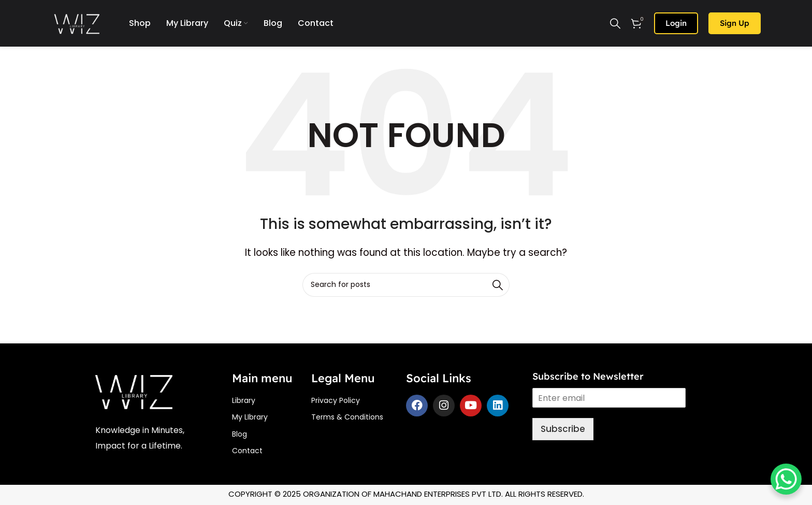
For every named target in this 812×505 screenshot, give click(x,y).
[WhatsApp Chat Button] (786, 479)
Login (676, 23)
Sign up (735, 23)
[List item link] (272, 400)
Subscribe (563, 429)
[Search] (615, 23)
